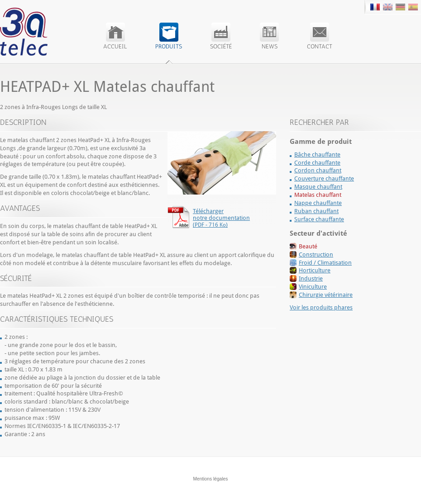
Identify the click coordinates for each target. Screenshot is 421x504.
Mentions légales (211, 479)
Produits (169, 36)
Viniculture (313, 287)
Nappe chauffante (318, 203)
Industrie (311, 278)
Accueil (115, 36)
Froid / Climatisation (325, 263)
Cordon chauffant (318, 170)
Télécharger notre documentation (221, 218)
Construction (316, 254)
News (269, 36)
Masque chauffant (318, 187)
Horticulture (315, 270)
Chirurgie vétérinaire (326, 295)
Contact (320, 36)
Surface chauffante (319, 219)
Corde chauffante (317, 163)
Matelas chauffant (318, 195)
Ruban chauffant (316, 211)
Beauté (308, 246)
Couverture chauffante (324, 178)
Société (221, 36)
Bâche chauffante (317, 155)
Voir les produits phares (321, 307)
